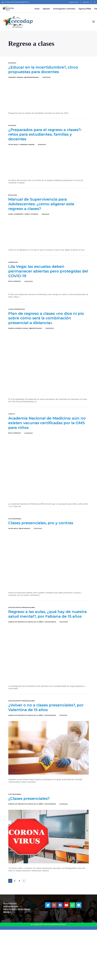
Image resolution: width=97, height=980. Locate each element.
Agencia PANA (85, 9)
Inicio (37, 9)
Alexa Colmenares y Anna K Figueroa (23, 214)
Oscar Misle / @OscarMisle (19, 529)
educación (13, 195)
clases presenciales (17, 309)
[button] (94, 2)
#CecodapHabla (15, 519)
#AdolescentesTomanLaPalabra (22, 608)
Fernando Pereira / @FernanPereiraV (24, 77)
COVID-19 (12, 414)
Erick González (15, 281)
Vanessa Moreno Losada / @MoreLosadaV (25, 328)
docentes (12, 63)
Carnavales (13, 262)
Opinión (46, 9)
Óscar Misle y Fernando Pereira (21, 145)
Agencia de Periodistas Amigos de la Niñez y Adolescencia (32, 622)
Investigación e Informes (64, 9)
